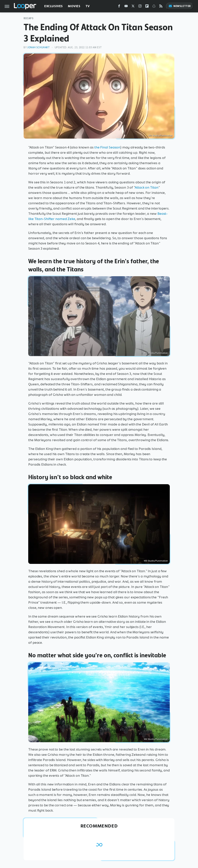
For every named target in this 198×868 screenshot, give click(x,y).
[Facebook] (119, 7)
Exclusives (54, 6)
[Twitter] (133, 7)
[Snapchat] (154, 7)
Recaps (29, 18)
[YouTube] (126, 7)
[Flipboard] (147, 7)
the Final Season (107, 147)
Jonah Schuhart (38, 47)
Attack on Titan (147, 187)
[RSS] (161, 7)
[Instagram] (140, 7)
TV (88, 6)
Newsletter (180, 6)
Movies (74, 6)
